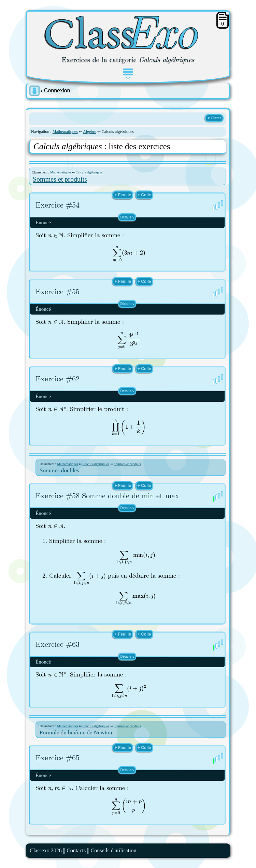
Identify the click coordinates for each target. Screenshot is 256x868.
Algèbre (90, 132)
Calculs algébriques (89, 172)
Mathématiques (65, 132)
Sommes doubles (59, 470)
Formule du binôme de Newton (76, 733)
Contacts (76, 850)
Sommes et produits (60, 179)
